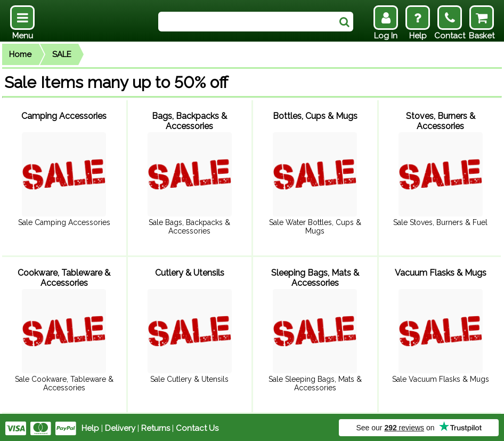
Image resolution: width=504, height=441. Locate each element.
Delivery (120, 426)
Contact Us (197, 426)
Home (20, 54)
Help (90, 426)
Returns (156, 426)
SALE (62, 54)
